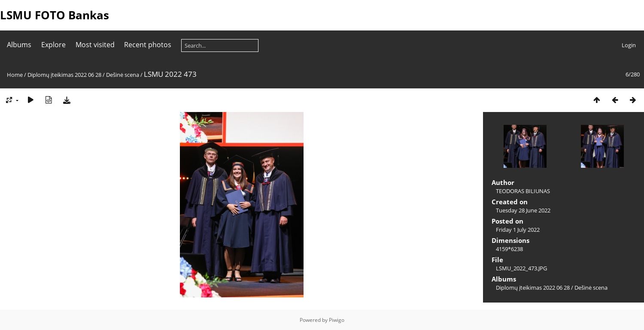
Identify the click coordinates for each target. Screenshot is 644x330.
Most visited (95, 45)
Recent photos (148, 45)
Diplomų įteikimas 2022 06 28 (64, 75)
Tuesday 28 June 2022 (523, 210)
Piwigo (337, 320)
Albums (19, 45)
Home (15, 75)
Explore (53, 45)
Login (629, 45)
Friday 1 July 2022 (518, 230)
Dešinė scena (123, 75)
